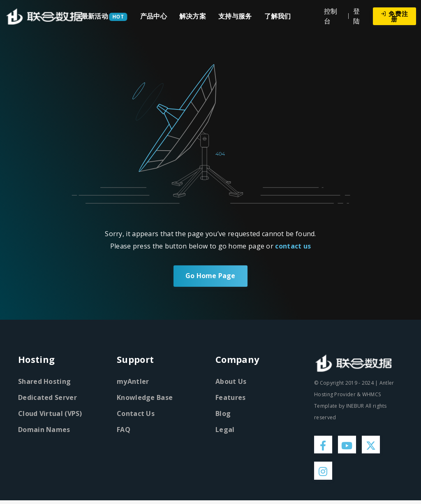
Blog (223, 413)
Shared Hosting (44, 381)
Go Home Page (210, 276)
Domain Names (44, 430)
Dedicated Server (47, 397)
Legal (225, 430)
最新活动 (95, 16)
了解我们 (278, 16)
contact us (293, 246)
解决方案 (193, 16)
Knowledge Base (145, 397)
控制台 (331, 16)
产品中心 (154, 16)
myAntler (133, 381)
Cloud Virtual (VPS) (50, 413)
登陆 (356, 16)
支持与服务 (235, 16)
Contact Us (136, 413)
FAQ (124, 430)
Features (230, 397)
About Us (231, 381)
